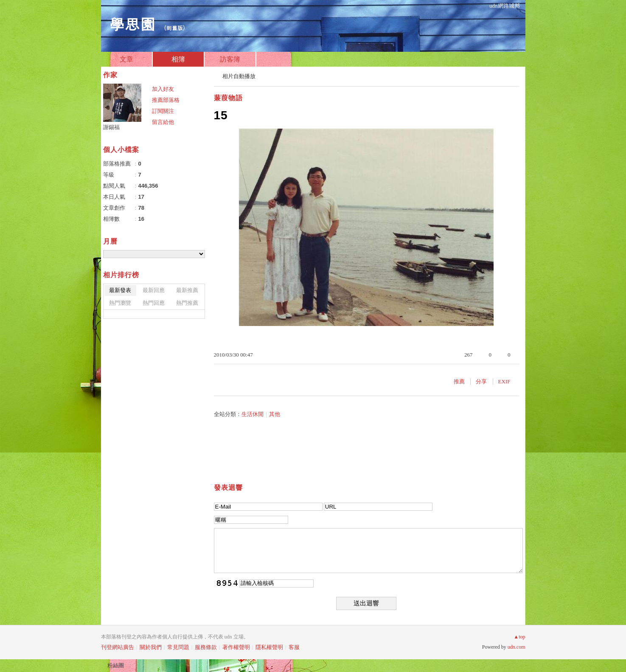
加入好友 (163, 89)
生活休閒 (253, 414)
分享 (481, 381)
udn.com (517, 647)
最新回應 (154, 290)
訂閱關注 (163, 111)
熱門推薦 (187, 303)
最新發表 (120, 290)
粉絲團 (116, 665)
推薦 (459, 381)
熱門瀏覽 (120, 303)
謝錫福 (111, 127)
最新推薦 (187, 290)
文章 (126, 59)
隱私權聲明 (269, 647)
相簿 (178, 59)
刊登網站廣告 (118, 647)
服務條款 (206, 647)
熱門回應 (154, 303)
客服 (294, 647)
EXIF (504, 381)
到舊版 (175, 28)
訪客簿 (230, 59)
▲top (519, 637)
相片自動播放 (239, 76)
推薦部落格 (166, 100)
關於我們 (151, 647)
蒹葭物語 (228, 98)
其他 (275, 414)
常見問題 (178, 647)
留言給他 (163, 122)
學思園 (132, 24)
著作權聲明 (236, 647)
